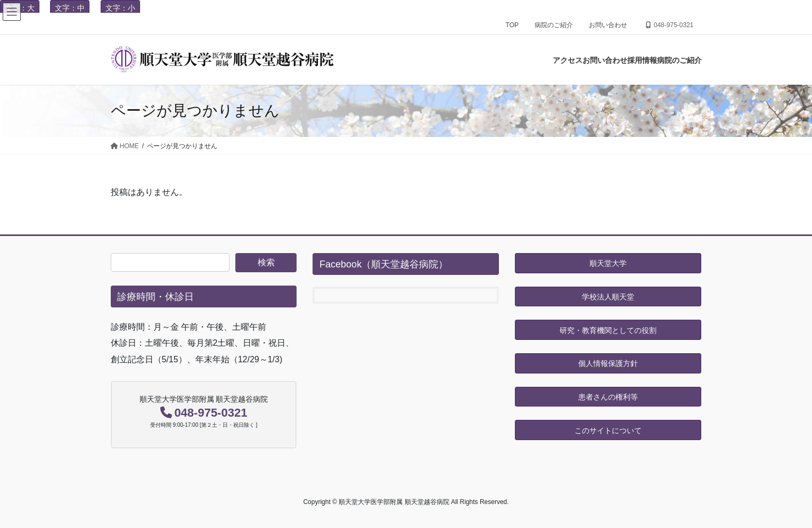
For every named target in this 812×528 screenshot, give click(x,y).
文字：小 (120, 8)
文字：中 (70, 8)
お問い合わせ (608, 25)
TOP (512, 25)
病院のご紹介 (554, 25)
